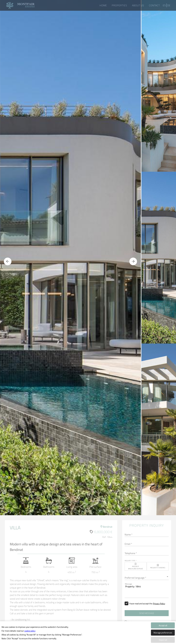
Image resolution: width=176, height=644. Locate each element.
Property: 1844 (147, 590)
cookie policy (30, 631)
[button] (136, 566)
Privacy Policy (159, 603)
